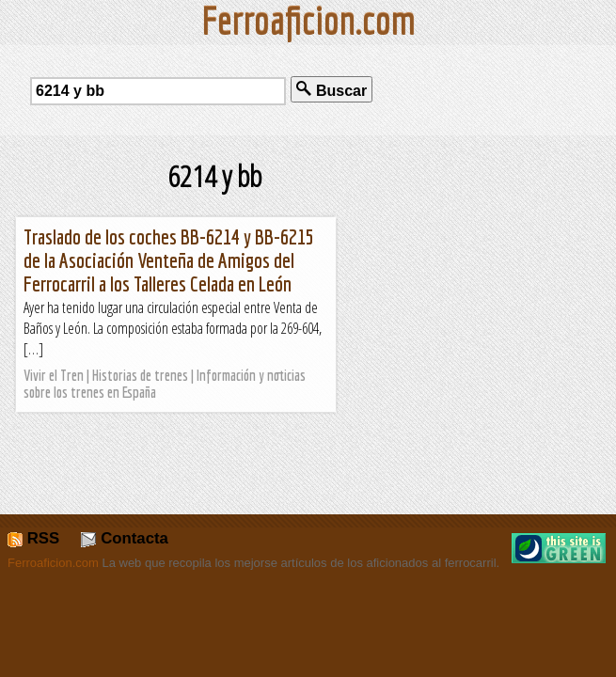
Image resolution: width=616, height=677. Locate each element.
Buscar (332, 90)
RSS (33, 538)
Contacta (124, 538)
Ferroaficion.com (53, 563)
